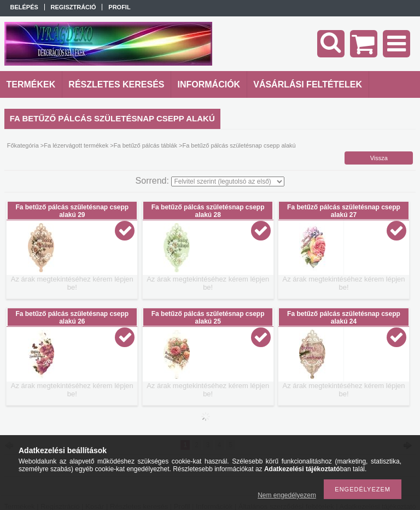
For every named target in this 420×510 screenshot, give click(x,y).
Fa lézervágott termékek (76, 145)
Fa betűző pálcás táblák (145, 145)
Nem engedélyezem (287, 495)
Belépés (24, 7)
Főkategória (23, 145)
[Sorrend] (228, 181)
